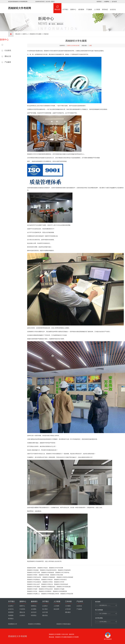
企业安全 (79, 606)
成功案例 (81, 7)
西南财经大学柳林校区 (49, 577)
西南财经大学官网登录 (45, 591)
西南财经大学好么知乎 (34, 584)
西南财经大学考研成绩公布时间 (50, 594)
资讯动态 (105, 7)
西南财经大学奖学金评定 (34, 577)
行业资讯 (8, 50)
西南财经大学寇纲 (59, 589)
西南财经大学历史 (32, 591)
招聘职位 (34, 606)
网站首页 (57, 7)
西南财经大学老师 (32, 589)
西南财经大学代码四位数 (64, 587)
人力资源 (97, 7)
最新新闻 (8, 45)
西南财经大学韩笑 (48, 582)
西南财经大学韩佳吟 (47, 580)
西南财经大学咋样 (59, 582)
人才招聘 (56, 606)
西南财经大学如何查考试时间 (48, 570)
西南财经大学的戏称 (33, 570)
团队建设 (68, 612)
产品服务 (89, 7)
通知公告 (8, 56)
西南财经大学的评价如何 (61, 584)
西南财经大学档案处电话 (48, 587)
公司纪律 (68, 609)
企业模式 (22, 615)
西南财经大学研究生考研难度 (65, 577)
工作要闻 (68, 606)
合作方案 (45, 612)
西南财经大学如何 (43, 568)
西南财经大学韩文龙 (47, 584)
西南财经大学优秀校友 (34, 580)
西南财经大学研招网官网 (60, 591)
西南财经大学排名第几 (60, 580)
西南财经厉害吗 (32, 568)
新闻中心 (73, 7)
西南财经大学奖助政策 (48, 572)
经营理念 (34, 615)
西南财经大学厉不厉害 (34, 572)
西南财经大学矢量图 (36, 34)
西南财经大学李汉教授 (34, 587)
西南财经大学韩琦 (32, 575)
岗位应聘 (56, 609)
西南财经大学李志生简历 (46, 589)
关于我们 (65, 7)
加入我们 (45, 609)
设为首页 (114, 2)
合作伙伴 (34, 612)
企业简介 (11, 606)
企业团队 (34, 609)
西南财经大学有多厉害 (67, 594)
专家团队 (11, 615)
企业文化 (113, 7)
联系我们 (99, 2)
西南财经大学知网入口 (34, 594)
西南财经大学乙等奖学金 (62, 572)
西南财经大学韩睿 (44, 575)
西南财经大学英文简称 (57, 575)
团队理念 (45, 615)
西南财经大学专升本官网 (56, 568)
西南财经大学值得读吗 (64, 570)
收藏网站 (107, 2)
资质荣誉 (11, 612)
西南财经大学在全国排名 (34, 582)
